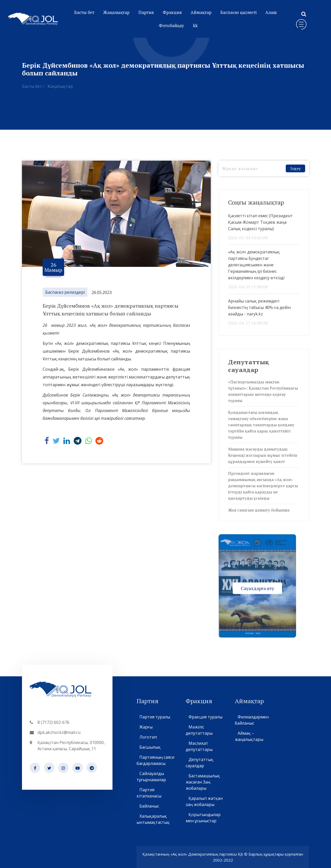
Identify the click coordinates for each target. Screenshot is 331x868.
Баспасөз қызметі (238, 12)
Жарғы (146, 727)
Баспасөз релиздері (65, 292)
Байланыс (149, 806)
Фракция (172, 12)
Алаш (271, 12)
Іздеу (296, 168)
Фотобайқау (171, 25)
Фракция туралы (205, 717)
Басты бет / (33, 86)
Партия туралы (155, 717)
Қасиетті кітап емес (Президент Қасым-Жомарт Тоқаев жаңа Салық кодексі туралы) (260, 222)
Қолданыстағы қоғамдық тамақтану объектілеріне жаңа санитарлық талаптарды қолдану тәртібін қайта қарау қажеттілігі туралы (261, 425)
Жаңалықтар (116, 12)
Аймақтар (201, 12)
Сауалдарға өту (257, 588)
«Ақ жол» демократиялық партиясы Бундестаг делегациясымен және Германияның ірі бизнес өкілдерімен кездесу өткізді (256, 265)
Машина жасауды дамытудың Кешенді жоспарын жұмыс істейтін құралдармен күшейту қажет (263, 455)
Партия (146, 12)
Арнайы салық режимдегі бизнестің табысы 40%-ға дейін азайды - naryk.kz (259, 307)
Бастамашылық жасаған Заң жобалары (203, 782)
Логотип (148, 737)
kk (195, 25)
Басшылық (150, 747)
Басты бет (84, 12)
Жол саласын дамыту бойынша (259, 510)
